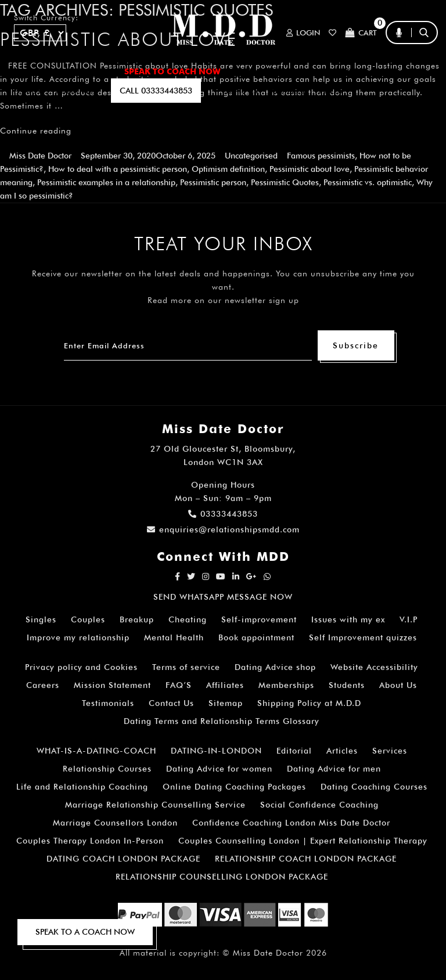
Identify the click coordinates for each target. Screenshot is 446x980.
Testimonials (108, 703)
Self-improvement (259, 619)
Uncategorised (251, 156)
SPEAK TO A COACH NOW (85, 932)
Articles (342, 751)
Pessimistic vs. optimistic (368, 182)
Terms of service (186, 667)
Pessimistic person (213, 182)
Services (390, 751)
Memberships (286, 685)
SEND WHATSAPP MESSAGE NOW (223, 597)
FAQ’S (384, 71)
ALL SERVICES (81, 71)
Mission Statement (112, 685)
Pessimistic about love (310, 169)
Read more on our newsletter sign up (223, 300)
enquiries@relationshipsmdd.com (223, 529)
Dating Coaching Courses (374, 787)
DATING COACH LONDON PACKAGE (123, 859)
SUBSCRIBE (76, 91)
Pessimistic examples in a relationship (106, 182)
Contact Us (171, 703)
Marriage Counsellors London (115, 823)
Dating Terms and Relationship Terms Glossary (222, 721)
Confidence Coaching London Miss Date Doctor (291, 823)
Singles (41, 619)
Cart (361, 33)
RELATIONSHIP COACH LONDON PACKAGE (306, 859)
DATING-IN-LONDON (216, 751)
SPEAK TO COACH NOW (172, 71)
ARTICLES (256, 71)
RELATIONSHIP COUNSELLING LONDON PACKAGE (222, 877)
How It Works (325, 71)
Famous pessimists (321, 156)
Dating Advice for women (219, 769)
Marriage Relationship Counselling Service (155, 805)
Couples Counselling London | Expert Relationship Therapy (303, 841)
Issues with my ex (348, 619)
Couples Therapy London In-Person (90, 841)
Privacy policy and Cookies (81, 667)
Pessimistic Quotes (285, 182)
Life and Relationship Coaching (82, 787)
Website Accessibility (374, 667)
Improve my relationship (78, 637)
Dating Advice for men (334, 769)
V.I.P (409, 619)
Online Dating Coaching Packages (234, 787)
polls (331, 91)
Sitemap (226, 703)
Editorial (294, 751)
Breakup (137, 619)
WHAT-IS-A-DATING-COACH (96, 751)
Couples (88, 619)
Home (26, 71)
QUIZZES (288, 91)
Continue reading (36, 131)
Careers (43, 685)
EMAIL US (240, 91)
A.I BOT (28, 91)
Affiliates (225, 685)
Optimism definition (228, 169)
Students (347, 685)
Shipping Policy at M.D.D (309, 703)
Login (303, 33)
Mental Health (174, 637)
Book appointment (256, 637)
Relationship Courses (107, 769)
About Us (398, 685)
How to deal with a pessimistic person (118, 169)
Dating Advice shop (275, 667)
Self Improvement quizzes (363, 637)
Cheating (188, 619)
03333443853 (223, 514)
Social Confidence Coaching (319, 805)
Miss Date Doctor (40, 156)
